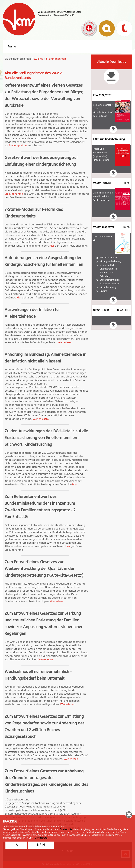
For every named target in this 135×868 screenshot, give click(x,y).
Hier (52, 246)
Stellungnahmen (56, 59)
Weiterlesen (65, 343)
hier (75, 485)
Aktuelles (37, 59)
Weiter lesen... (41, 419)
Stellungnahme (18, 146)
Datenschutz (66, 830)
